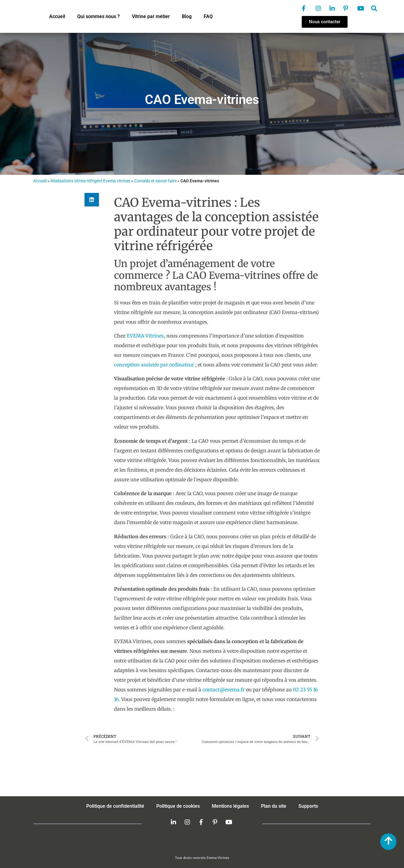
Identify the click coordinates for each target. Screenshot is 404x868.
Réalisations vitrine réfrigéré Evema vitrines (90, 181)
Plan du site (274, 806)
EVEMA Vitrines (145, 336)
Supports (308, 806)
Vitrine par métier (151, 16)
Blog (187, 16)
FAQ (208, 16)
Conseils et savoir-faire (155, 181)
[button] (92, 200)
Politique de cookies (178, 806)
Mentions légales (230, 806)
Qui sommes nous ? (99, 16)
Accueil (57, 16)
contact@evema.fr (224, 690)
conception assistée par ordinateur (155, 365)
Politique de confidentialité (115, 806)
